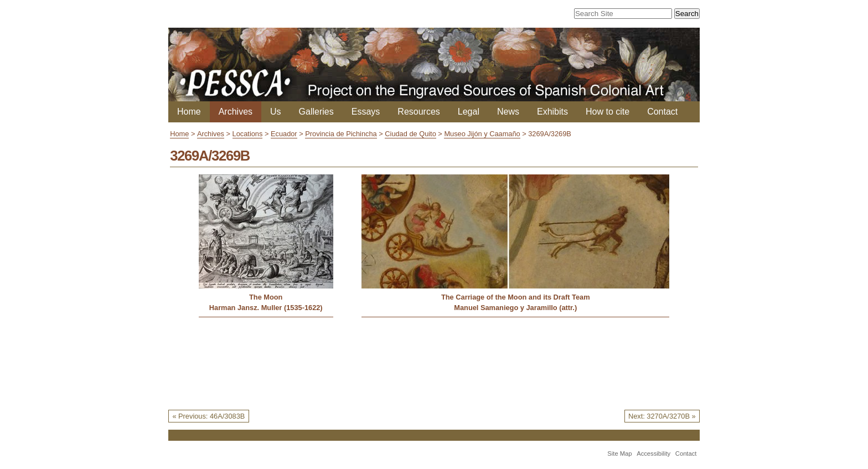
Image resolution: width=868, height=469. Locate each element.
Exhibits (552, 112)
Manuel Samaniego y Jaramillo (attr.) (515, 308)
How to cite (608, 112)
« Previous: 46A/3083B (208, 416)
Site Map (619, 453)
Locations (248, 134)
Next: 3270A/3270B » (662, 416)
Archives (236, 112)
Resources (418, 112)
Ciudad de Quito (410, 134)
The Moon (266, 297)
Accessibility (653, 453)
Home (189, 112)
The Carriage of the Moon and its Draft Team (516, 297)
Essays (366, 112)
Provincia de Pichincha (341, 134)
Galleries (316, 112)
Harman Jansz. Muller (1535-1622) (266, 308)
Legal (469, 112)
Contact (662, 112)
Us (276, 112)
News (508, 112)
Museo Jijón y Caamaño (482, 134)
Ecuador (284, 134)
